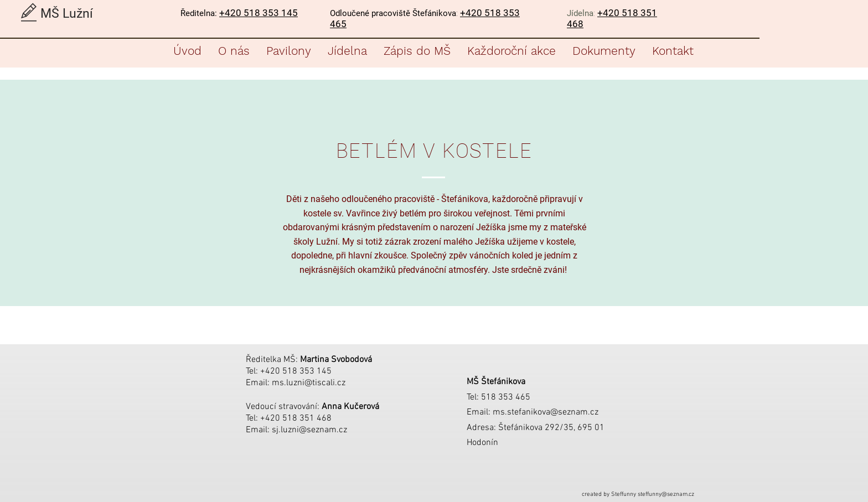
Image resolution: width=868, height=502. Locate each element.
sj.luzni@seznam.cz (309, 430)
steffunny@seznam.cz (666, 495)
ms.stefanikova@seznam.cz (546, 412)
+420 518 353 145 (259, 13)
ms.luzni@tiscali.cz (309, 383)
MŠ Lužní (67, 14)
